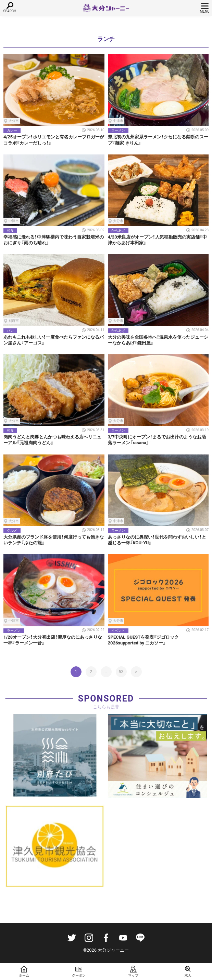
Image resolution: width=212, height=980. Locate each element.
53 (121, 672)
